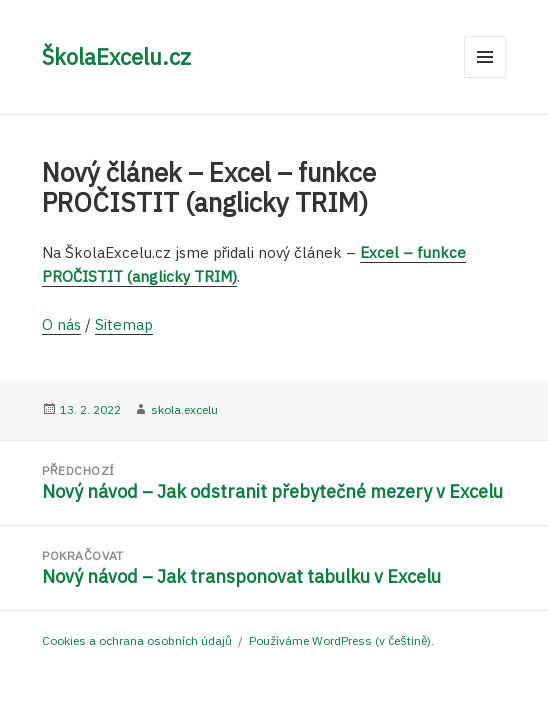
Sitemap (124, 324)
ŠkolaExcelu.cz (116, 56)
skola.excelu (184, 409)
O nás (61, 324)
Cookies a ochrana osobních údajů (137, 640)
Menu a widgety (485, 77)
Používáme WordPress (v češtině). (341, 640)
